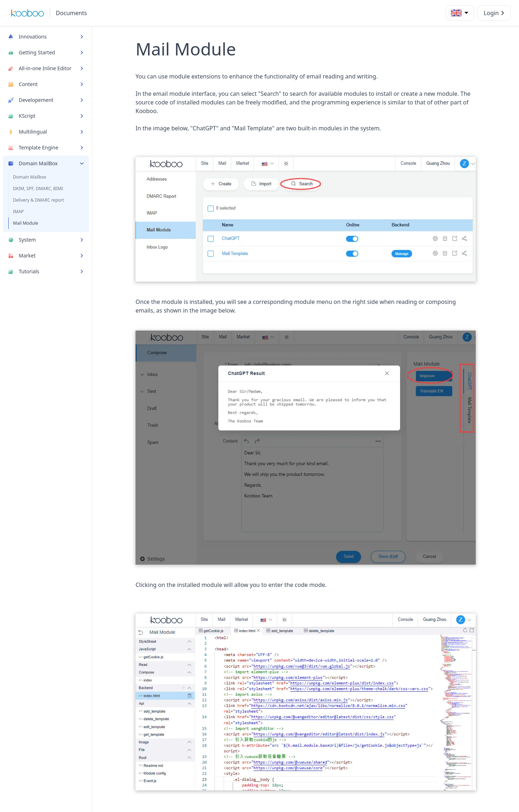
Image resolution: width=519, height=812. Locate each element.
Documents (71, 13)
